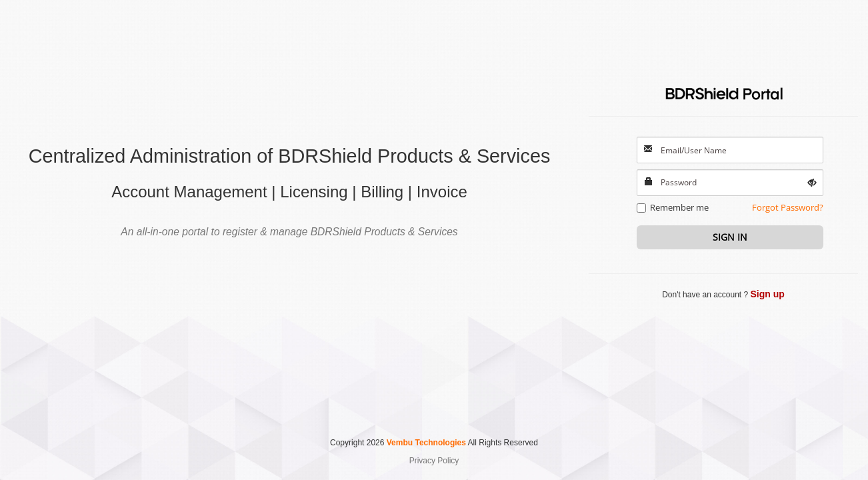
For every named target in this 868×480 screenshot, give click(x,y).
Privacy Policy (434, 461)
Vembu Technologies (426, 443)
